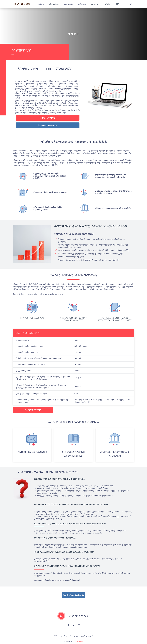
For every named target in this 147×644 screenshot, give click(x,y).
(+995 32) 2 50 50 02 (79, 616)
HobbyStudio (78, 641)
